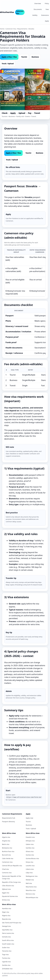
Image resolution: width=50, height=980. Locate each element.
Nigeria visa (6, 915)
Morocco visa (30, 894)
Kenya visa (30, 862)
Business (35, 57)
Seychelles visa (7, 930)
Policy (47, 3)
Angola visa (6, 840)
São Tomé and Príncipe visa (12, 922)
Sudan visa (6, 947)
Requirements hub (9, 818)
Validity (35, 15)
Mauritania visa (31, 886)
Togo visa (5, 954)
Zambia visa (6, 965)
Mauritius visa (31, 890)
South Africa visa (8, 940)
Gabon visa (30, 844)
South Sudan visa (8, 944)
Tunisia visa (6, 958)
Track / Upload (8, 64)
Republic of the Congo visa (11, 882)
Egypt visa (6, 892)
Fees (47, 9)
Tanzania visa (7, 951)
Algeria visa (6, 837)
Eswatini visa (30, 837)
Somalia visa (6, 937)
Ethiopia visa (30, 840)
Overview (38, 3)
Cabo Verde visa (8, 858)
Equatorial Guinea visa (10, 896)
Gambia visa (30, 848)
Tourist (24, 57)
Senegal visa (6, 926)
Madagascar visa (32, 876)
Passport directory (9, 821)
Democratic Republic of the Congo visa (12, 877)
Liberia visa (30, 869)
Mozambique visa (32, 897)
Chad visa (5, 869)
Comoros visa (7, 872)
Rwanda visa (6, 919)
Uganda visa (6, 961)
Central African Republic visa (12, 865)
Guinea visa (30, 855)
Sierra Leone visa (8, 933)
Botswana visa (7, 848)
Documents (38, 9)
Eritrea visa (6, 900)
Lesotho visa (30, 865)
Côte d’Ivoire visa (8, 885)
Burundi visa (6, 855)
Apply (47, 21)
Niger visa (6, 912)
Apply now (30, 818)
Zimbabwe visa (7, 968)
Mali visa (29, 883)
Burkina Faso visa (8, 851)
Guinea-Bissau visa (32, 858)
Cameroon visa (7, 862)
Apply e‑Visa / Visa (9, 57)
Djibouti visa (6, 889)
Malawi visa (30, 879)
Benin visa (6, 844)
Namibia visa (7, 908)
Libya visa (29, 872)
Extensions (45, 15)
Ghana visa (30, 851)
